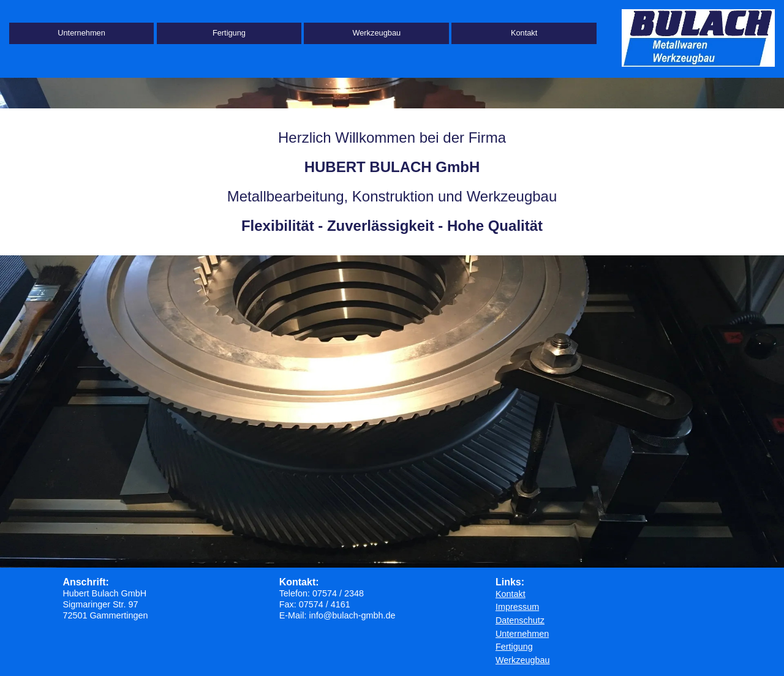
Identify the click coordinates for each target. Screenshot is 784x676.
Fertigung (229, 33)
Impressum (517, 607)
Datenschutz (520, 620)
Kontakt (524, 33)
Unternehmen (81, 33)
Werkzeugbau (376, 33)
